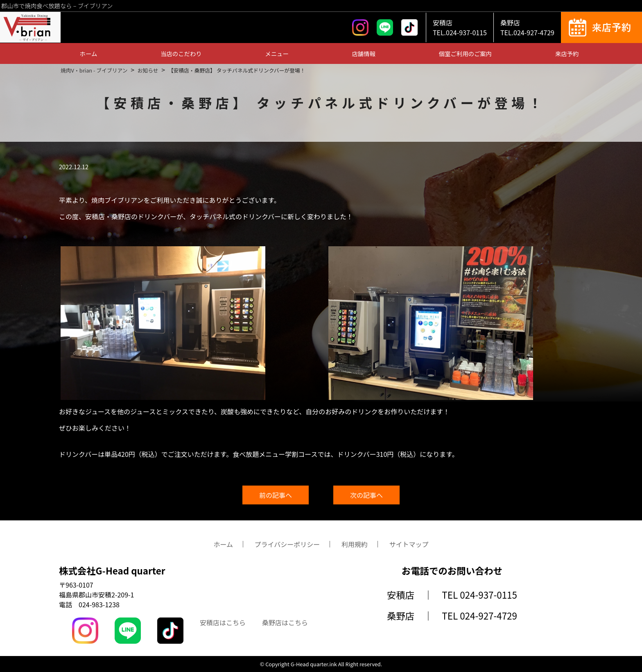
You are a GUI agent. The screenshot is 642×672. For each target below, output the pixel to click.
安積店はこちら (223, 622)
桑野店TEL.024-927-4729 (527, 27)
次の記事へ (366, 495)
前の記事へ (276, 495)
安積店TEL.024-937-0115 (460, 27)
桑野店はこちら (285, 622)
